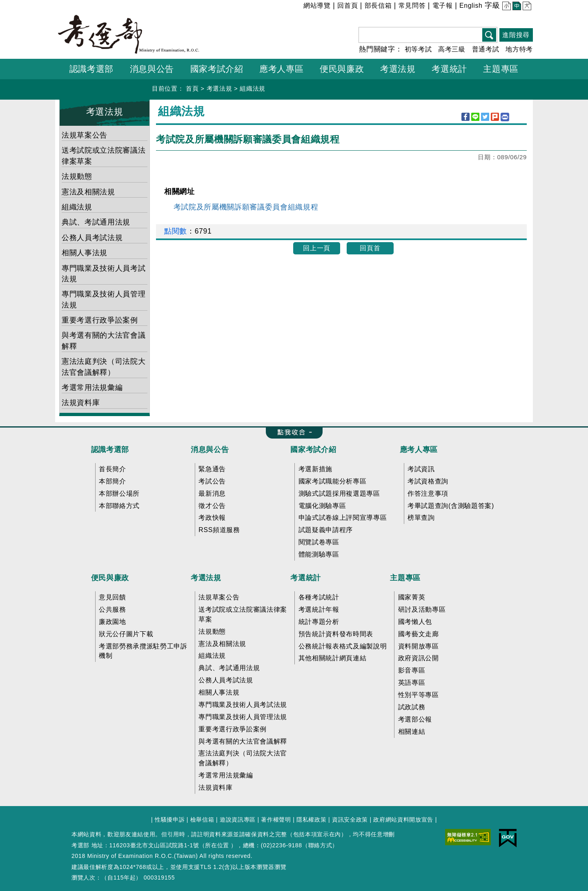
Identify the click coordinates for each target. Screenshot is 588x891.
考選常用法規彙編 (92, 388)
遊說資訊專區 (238, 820)
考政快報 (212, 518)
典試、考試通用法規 (96, 222)
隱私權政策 (311, 820)
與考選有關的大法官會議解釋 (104, 341)
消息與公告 (210, 450)
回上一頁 (317, 248)
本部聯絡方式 (119, 506)
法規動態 (77, 176)
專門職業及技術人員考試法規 (104, 274)
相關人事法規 (85, 253)
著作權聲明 (276, 820)
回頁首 (370, 248)
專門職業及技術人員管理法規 (104, 299)
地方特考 (519, 49)
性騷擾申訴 (170, 820)
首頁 (192, 88)
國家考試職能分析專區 (333, 481)
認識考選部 (110, 450)
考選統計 (306, 578)
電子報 (443, 6)
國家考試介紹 (313, 450)
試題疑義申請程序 (326, 530)
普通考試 (486, 49)
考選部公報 (415, 719)
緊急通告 (212, 469)
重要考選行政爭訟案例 (100, 320)
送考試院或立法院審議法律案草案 (104, 156)
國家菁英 (412, 597)
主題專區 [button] (501, 69)
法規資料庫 (81, 403)
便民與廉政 (110, 578)
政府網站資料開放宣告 (403, 820)
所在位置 (217, 845)
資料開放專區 (419, 646)
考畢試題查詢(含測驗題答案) (451, 506)
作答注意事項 (428, 493)
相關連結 (412, 732)
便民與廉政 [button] (342, 69)
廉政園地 (112, 622)
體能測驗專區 (319, 554)
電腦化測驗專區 (322, 506)
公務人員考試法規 (92, 238)
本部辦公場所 (119, 493)
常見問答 (412, 6)
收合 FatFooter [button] (291, 433)
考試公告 (212, 481)
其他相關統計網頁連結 (333, 658)
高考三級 (452, 49)
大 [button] (526, 7)
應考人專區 (419, 450)
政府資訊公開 (419, 658)
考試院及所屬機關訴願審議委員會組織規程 (246, 207)
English (471, 6)
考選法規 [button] (398, 69)
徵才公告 (212, 506)
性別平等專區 (419, 695)
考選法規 (219, 88)
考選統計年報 (319, 609)
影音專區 (412, 670)
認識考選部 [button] (91, 69)
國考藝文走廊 (419, 634)
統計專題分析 (319, 622)
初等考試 (418, 49)
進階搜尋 (516, 35)
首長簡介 (112, 469)
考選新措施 (315, 469)
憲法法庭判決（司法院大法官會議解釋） (104, 367)
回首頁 (347, 6)
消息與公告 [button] (152, 69)
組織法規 (253, 88)
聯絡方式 (320, 845)
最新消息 (212, 493)
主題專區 (405, 578)
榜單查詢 (421, 518)
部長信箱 (378, 6)
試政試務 (412, 707)
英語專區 (412, 683)
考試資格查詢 (428, 481)
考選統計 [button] (449, 69)
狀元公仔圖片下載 (126, 634)
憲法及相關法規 (88, 192)
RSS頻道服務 (219, 530)
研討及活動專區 (422, 609)
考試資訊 (421, 469)
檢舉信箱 (202, 820)
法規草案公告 (85, 135)
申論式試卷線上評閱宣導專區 (343, 518)
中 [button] (516, 7)
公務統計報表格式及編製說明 (343, 646)
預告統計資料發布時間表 (336, 634)
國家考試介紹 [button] (217, 69)
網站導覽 (317, 6)
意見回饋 (112, 597)
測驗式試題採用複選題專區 (339, 493)
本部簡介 (112, 481)
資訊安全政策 (350, 820)
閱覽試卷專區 (319, 542)
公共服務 (112, 609)
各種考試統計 (319, 597)
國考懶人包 (415, 622)
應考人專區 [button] (281, 69)
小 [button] (506, 7)
